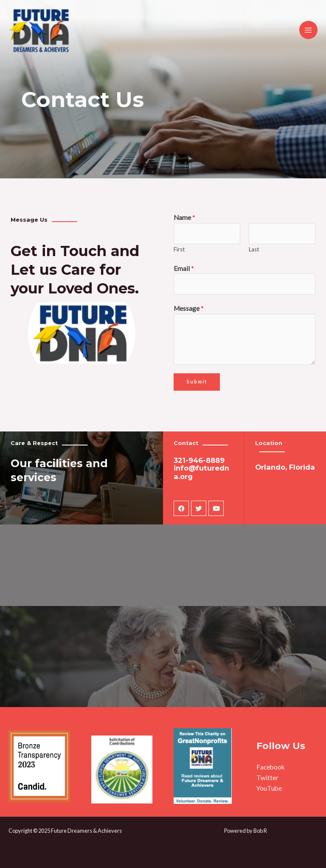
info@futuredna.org (201, 472)
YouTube (269, 788)
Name (184, 217)
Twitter (267, 778)
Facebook (271, 767)
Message (189, 308)
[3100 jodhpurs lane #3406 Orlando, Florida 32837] (163, 570)
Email (184, 268)
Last (254, 249)
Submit (197, 382)
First (179, 249)
